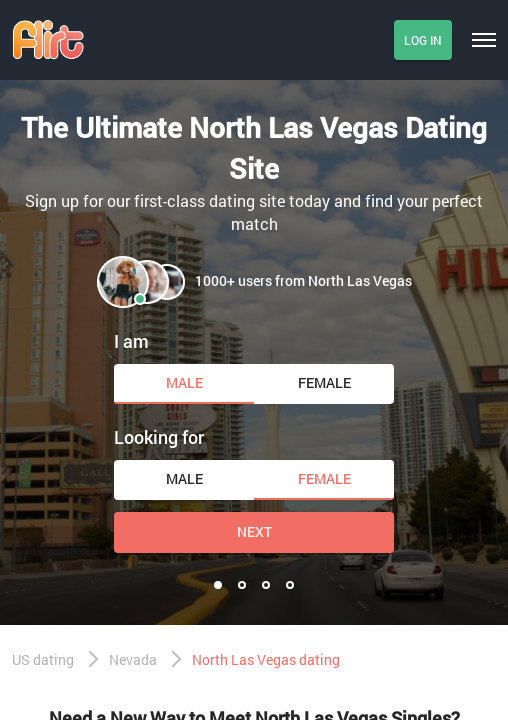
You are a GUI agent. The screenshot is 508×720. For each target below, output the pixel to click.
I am (131, 341)
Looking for (159, 437)
